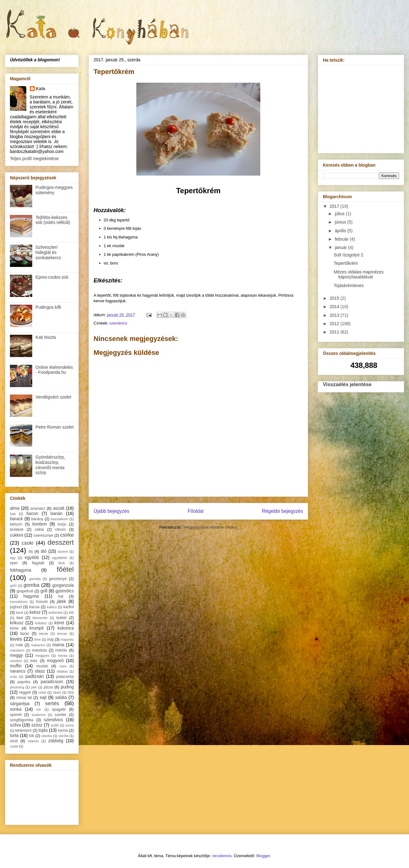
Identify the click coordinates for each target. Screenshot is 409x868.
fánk (62, 563)
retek (42, 692)
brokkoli (17, 530)
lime (38, 639)
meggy (16, 655)
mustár (42, 666)
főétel (65, 569)
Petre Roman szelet (55, 427)
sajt (43, 697)
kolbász (41, 623)
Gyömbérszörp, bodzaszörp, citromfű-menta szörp (51, 465)
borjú (62, 524)
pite (34, 687)
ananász (38, 508)
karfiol (68, 607)
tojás (43, 730)
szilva (15, 725)
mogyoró (55, 661)
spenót (16, 715)
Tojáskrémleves (349, 286)
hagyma (31, 596)
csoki (28, 543)
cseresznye (43, 535)
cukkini (17, 535)
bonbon (40, 524)
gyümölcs (65, 591)
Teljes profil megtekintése (34, 159)
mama (58, 645)
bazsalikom (59, 519)
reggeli (25, 692)
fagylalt (38, 563)
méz (34, 661)
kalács (52, 607)
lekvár (44, 634)
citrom (60, 530)
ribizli (57, 692)
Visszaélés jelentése (347, 384)
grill (44, 591)
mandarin (17, 650)
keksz (35, 612)
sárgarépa (20, 704)
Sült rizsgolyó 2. (349, 255)
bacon (32, 513)
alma (15, 508)
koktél (62, 618)
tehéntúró (23, 731)
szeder (60, 715)
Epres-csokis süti (52, 277)
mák (19, 645)
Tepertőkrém (346, 263)
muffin (16, 666)
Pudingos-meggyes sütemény (54, 190)
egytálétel (59, 558)
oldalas (62, 671)
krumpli (36, 628)
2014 (335, 307)
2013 (335, 315)
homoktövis (19, 602)
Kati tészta (46, 337)
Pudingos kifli (48, 307)
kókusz (17, 623)
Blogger (263, 856)
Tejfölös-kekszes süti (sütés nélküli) (53, 220)
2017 (335, 206)
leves (16, 639)
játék (62, 601)
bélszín (16, 524)
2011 (335, 332)
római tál (24, 698)
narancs (18, 671)
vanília (63, 736)
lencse (62, 634)
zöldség (56, 741)
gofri (13, 586)
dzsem (63, 552)
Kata (41, 89)
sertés (52, 703)
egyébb (32, 557)
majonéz (67, 639)
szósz (37, 725)
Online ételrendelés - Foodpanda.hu (54, 370)
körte (14, 628)
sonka (16, 709)
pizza (48, 687)
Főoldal (196, 511)
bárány (37, 519)
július (340, 214)
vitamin (33, 741)
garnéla (35, 579)
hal (61, 596)
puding (67, 687)
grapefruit (25, 591)
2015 (335, 298)
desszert (61, 542)
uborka (47, 736)
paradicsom (52, 682)
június (341, 222)
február (342, 239)
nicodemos (222, 856)
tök (32, 736)
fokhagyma (20, 570)
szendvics (118, 323)
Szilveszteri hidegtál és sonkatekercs (48, 252)
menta (63, 656)
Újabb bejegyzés (111, 511)
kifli (71, 613)
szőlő (55, 725)
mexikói (16, 661)
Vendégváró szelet (53, 397)
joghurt (16, 607)
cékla (39, 530)
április (341, 231)
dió (44, 551)
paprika (24, 682)
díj (31, 552)
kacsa (34, 607)
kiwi (20, 618)
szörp (70, 725)
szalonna (39, 715)
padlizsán (35, 676)
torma (63, 731)
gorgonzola (63, 585)
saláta (61, 697)
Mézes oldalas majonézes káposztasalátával (359, 275)
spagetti (59, 709)
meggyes (42, 656)
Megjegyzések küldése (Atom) (210, 527)
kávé (20, 613)
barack (16, 519)
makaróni (38, 645)
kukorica (66, 628)
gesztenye (58, 579)
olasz (40, 671)
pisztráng (17, 687)
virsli (14, 741)
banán (57, 513)
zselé (14, 746)
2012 (335, 324)
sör (39, 709)
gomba (31, 585)
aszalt (59, 508)
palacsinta (65, 677)
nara (63, 666)
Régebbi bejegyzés (282, 511)
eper (14, 563)
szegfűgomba (22, 720)
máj (50, 639)
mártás (61, 650)
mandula (39, 650)
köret (59, 623)
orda (13, 677)
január (341, 247)
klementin (40, 618)
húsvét (42, 602)
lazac (25, 634)
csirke (67, 535)
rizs (71, 692)
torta (14, 735)
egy (13, 558)
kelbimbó (56, 613)
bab (13, 514)
